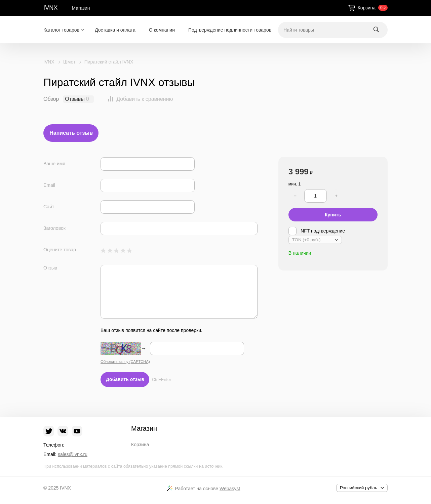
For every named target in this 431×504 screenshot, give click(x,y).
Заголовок (54, 228)
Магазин (81, 8)
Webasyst (230, 489)
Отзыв (50, 268)
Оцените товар (60, 250)
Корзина (140, 445)
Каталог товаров (61, 30)
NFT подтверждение (317, 231)
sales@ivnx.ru (73, 454)
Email (49, 185)
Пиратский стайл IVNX (109, 62)
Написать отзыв (71, 133)
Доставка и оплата (115, 30)
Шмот (69, 62)
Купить (333, 215)
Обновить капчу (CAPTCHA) (125, 362)
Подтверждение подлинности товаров (230, 30)
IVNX (50, 8)
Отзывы (75, 99)
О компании (162, 30)
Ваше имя (54, 164)
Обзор (51, 99)
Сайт (49, 207)
